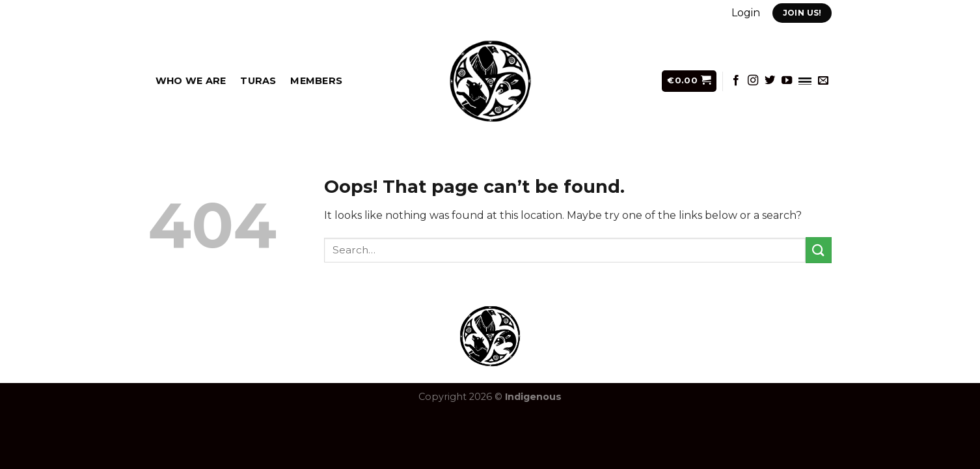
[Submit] (819, 250)
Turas (258, 81)
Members (316, 81)
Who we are (191, 81)
